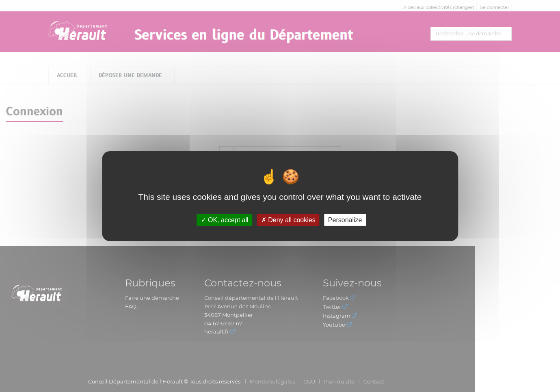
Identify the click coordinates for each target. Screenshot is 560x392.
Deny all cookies (288, 220)
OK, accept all (225, 220)
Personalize (345, 220)
